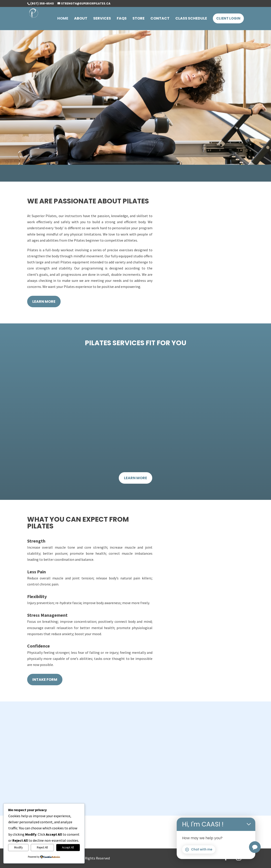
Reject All (42, 847)
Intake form (45, 680)
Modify (18, 847)
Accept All (68, 847)
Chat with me (199, 849)
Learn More (44, 302)
